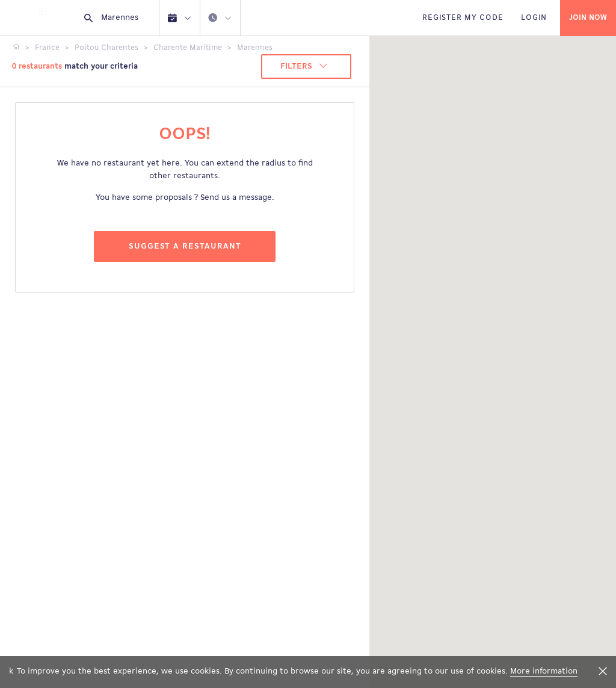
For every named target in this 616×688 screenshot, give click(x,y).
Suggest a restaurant (185, 246)
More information (544, 671)
